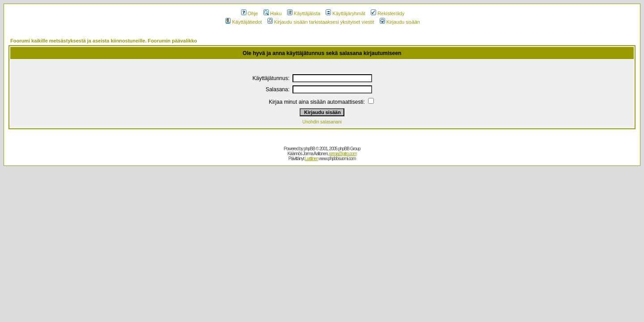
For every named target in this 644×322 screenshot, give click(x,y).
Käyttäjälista (304, 13)
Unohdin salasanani (322, 122)
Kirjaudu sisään (400, 22)
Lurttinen (312, 159)
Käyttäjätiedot (244, 22)
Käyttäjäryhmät (345, 13)
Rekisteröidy (388, 13)
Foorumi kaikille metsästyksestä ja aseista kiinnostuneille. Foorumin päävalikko (104, 41)
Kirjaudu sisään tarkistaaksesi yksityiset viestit (321, 22)
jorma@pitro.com (343, 154)
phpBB (309, 149)
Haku (273, 13)
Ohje (250, 13)
